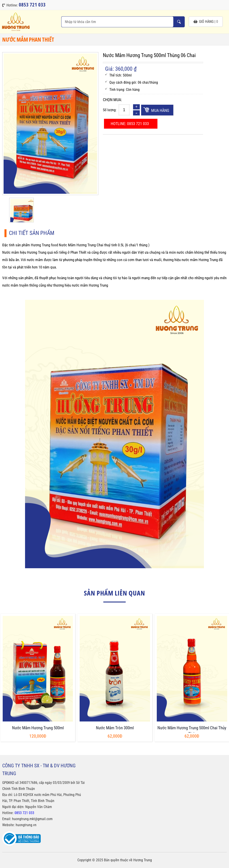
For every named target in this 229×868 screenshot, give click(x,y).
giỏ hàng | (206, 22)
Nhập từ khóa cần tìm (179, 22)
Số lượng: (110, 110)
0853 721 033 (24, 813)
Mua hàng (160, 110)
